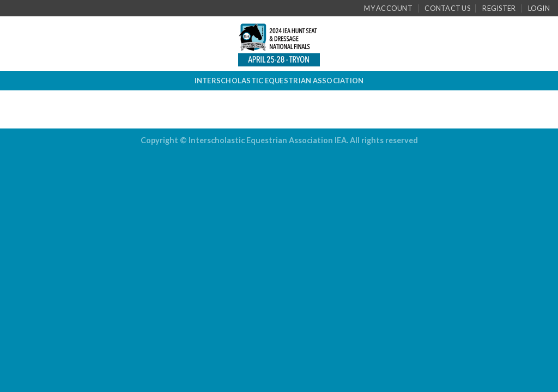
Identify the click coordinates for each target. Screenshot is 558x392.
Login (539, 8)
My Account (388, 8)
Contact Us (447, 8)
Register (499, 8)
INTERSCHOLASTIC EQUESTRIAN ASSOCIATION (279, 81)
